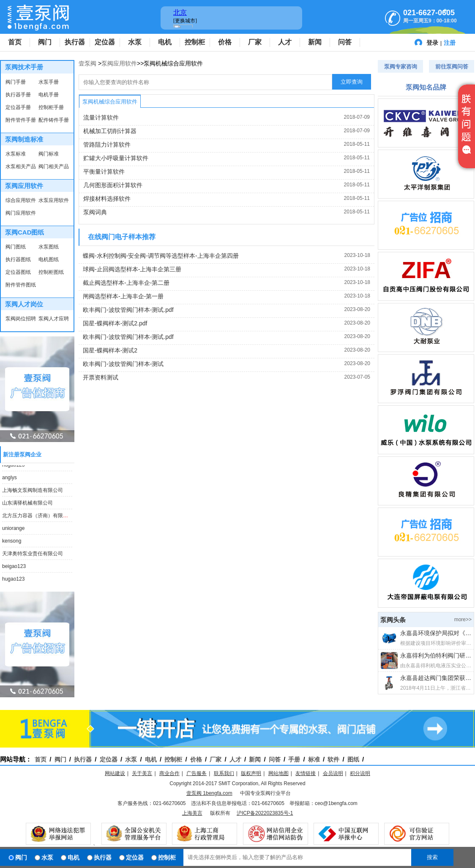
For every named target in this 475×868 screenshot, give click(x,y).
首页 (15, 42)
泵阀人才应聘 (54, 319)
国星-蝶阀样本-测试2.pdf (115, 323)
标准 (314, 759)
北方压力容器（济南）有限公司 (38, 517)
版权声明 (251, 773)
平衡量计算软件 (104, 172)
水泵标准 (16, 154)
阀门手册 (16, 82)
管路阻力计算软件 (107, 145)
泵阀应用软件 (24, 186)
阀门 (45, 42)
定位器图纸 (18, 272)
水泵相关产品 (21, 167)
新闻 (315, 42)
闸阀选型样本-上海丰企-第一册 (123, 296)
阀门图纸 (16, 247)
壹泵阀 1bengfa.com (209, 793)
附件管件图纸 (21, 285)
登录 (432, 43)
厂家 (255, 42)
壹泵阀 (87, 63)
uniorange (13, 530)
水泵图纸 (49, 247)
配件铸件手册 (54, 120)
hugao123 (13, 467)
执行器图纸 (18, 259)
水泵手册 (49, 82)
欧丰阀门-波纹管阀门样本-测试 (123, 364)
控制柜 (195, 42)
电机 (165, 42)
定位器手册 (18, 107)
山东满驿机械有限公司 (27, 505)
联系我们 (224, 773)
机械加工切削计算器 (110, 131)
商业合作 (169, 773)
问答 (345, 42)
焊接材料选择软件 (107, 199)
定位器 (105, 42)
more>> (463, 620)
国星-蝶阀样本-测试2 (110, 350)
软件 (333, 759)
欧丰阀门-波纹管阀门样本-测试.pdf (128, 310)
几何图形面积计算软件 (113, 185)
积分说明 (360, 773)
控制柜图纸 (51, 272)
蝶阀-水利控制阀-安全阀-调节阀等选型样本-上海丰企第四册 (161, 256)
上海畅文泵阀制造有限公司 (33, 492)
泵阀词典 (95, 212)
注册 (450, 43)
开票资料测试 (101, 377)
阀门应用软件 (21, 213)
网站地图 (278, 773)
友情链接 (306, 773)
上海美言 (192, 813)
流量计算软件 (101, 117)
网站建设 (115, 773)
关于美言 (142, 773)
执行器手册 (18, 95)
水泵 (135, 42)
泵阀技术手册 (24, 67)
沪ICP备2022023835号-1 (265, 813)
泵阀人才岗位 (24, 304)
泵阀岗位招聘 (21, 319)
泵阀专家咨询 (401, 67)
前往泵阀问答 (452, 67)
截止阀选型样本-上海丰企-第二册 (126, 283)
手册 (294, 759)
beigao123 (14, 568)
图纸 (353, 759)
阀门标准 (49, 154)
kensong (12, 543)
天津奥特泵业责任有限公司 (33, 555)
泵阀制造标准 (24, 139)
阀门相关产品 (54, 167)
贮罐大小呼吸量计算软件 (116, 158)
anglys (10, 479)
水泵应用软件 (54, 200)
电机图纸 (49, 259)
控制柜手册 (51, 107)
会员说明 (333, 773)
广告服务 (197, 773)
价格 (225, 42)
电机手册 (49, 95)
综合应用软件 (21, 200)
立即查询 (352, 82)
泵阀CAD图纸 (25, 232)
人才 (285, 42)
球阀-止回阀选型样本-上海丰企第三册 (132, 269)
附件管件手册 (21, 120)
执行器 (75, 42)
